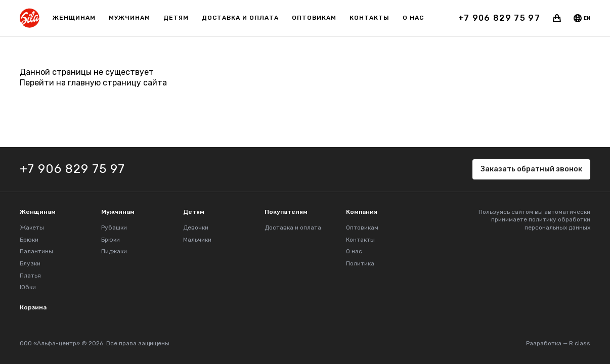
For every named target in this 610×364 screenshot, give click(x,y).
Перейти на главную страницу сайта (93, 83)
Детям (176, 18)
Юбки (28, 287)
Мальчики (197, 240)
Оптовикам (314, 18)
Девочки (196, 227)
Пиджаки (114, 251)
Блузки (30, 263)
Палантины (36, 251)
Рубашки (114, 227)
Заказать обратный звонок (531, 169)
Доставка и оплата (240, 18)
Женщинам (74, 18)
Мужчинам (129, 18)
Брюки (29, 240)
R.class (580, 343)
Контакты (369, 18)
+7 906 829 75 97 (499, 18)
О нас (413, 18)
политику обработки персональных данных (557, 223)
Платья (30, 276)
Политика (360, 263)
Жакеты (32, 227)
